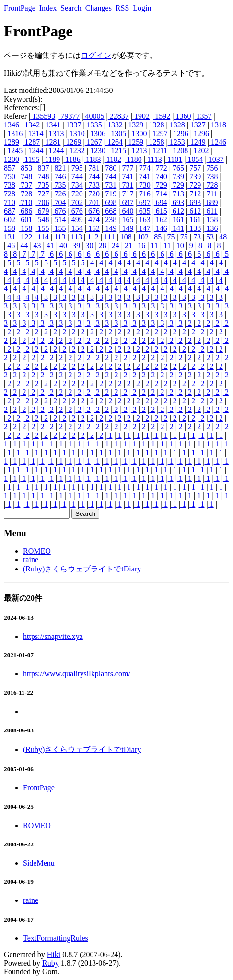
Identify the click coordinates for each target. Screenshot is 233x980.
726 (59, 194)
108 (125, 237)
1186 (72, 159)
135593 (43, 116)
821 (59, 168)
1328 (155, 125)
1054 (194, 159)
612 (177, 211)
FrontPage (20, 8)
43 (36, 245)
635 (144, 211)
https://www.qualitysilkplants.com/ (77, 674)
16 (140, 245)
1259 (135, 142)
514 (59, 220)
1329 (135, 125)
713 (177, 194)
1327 (197, 125)
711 (211, 194)
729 (161, 185)
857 (10, 168)
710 (10, 202)
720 (76, 194)
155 (42, 228)
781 (93, 168)
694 (161, 202)
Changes (99, 8)
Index (48, 8)
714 (161, 194)
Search (71, 8)
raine (31, 560)
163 (144, 220)
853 (25, 168)
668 (110, 211)
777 (127, 168)
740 (161, 177)
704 (59, 202)
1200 (12, 159)
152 (93, 228)
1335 (93, 125)
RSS (122, 8)
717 (127, 194)
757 (194, 168)
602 (10, 220)
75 (170, 237)
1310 (76, 133)
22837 (118, 116)
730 (144, 185)
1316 (14, 133)
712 (194, 194)
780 (110, 168)
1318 (218, 125)
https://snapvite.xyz (53, 636)
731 (110, 185)
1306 (97, 133)
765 (177, 168)
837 (42, 168)
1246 (218, 142)
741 (127, 177)
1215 (117, 151)
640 (127, 211)
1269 (73, 142)
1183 (92, 159)
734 (76, 185)
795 (76, 168)
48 (222, 237)
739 (177, 177)
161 (177, 220)
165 (127, 220)
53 (209, 237)
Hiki (54, 954)
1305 (117, 133)
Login (142, 8)
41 (49, 245)
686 (25, 211)
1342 (31, 125)
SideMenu (39, 863)
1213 (138, 151)
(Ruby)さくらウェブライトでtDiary (82, 569)
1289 (12, 142)
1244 (35, 151)
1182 (113, 159)
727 (42, 194)
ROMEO (37, 551)
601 (25, 220)
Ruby (51, 963)
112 (92, 237)
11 (153, 245)
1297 (159, 133)
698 (110, 202)
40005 (94, 116)
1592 (162, 116)
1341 (52, 125)
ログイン (96, 55)
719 (110, 194)
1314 (35, 133)
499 (76, 220)
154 (76, 228)
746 (59, 177)
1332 (114, 125)
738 (211, 177)
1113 (154, 159)
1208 (179, 151)
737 (25, 185)
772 (161, 168)
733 (93, 185)
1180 (133, 159)
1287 (31, 142)
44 (23, 245)
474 (93, 220)
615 (161, 211)
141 (177, 228)
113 (59, 237)
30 (88, 245)
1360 (182, 116)
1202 (200, 151)
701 (93, 202)
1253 (176, 142)
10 (179, 245)
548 (42, 220)
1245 (14, 151)
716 (144, 194)
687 (10, 211)
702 (76, 202)
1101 (174, 159)
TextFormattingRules (56, 938)
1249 (197, 142)
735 (42, 185)
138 (194, 228)
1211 (159, 151)
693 (177, 202)
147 (144, 228)
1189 (52, 159)
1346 (12, 125)
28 (102, 245)
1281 (52, 142)
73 (196, 237)
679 (42, 211)
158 (211, 220)
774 (144, 168)
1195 (31, 159)
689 (211, 202)
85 (157, 237)
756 (211, 168)
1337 (73, 125)
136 (211, 228)
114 (42, 237)
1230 (97, 151)
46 (10, 245)
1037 (215, 159)
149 (110, 228)
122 (25, 237)
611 (211, 211)
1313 (56, 133)
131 (10, 237)
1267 (93, 142)
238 (110, 220)
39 (75, 245)
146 (161, 228)
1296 (180, 133)
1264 (114, 142)
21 (128, 245)
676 (59, 211)
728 (211, 185)
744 (76, 177)
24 (115, 245)
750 (10, 177)
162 (161, 220)
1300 (138, 133)
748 (25, 177)
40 (62, 245)
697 (127, 202)
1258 (155, 142)
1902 (141, 116)
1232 (76, 151)
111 (109, 237)
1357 (203, 116)
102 (142, 237)
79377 (69, 116)
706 (42, 202)
